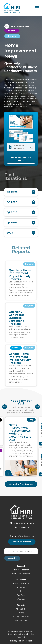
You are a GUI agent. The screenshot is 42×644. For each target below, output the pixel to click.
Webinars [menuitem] (21, 599)
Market (12, 31)
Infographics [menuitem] (21, 587)
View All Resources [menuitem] (21, 584)
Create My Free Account (21, 484)
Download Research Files (21, 159)
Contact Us (24, 527)
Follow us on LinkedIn (24, 523)
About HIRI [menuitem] (21, 609)
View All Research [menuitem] (21, 570)
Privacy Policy (17, 639)
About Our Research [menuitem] (21, 574)
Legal (29, 639)
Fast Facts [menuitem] (21, 595)
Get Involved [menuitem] (21, 620)
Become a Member (22, 542)
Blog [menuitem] (21, 591)
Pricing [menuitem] (21, 613)
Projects (12, 36)
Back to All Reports (20, 26)
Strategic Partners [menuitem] (21, 617)
